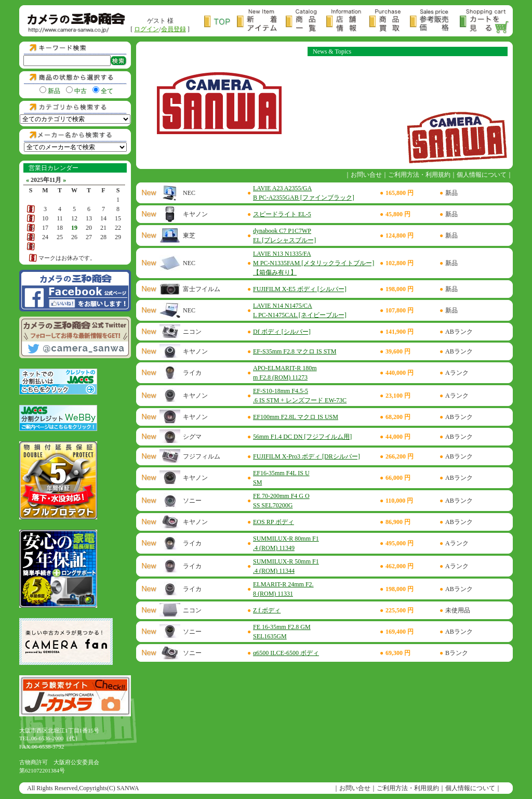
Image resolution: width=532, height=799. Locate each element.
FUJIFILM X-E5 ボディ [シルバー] (300, 289)
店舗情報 (348, 22)
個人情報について (482, 175)
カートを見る (485, 22)
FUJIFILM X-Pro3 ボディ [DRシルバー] (307, 456)
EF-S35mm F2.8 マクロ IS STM (295, 351)
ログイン (147, 29)
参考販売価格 (435, 22)
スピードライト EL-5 (282, 214)
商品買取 (389, 22)
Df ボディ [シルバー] (282, 332)
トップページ (221, 22)
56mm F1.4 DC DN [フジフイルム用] (302, 437)
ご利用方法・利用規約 (419, 175)
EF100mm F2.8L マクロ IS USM (296, 417)
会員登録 (174, 29)
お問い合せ (366, 175)
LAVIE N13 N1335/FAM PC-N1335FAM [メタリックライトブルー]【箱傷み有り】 (314, 263)
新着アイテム (261, 22)
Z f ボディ (267, 610)
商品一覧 (306, 22)
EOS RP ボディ (274, 522)
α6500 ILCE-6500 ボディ (286, 653)
